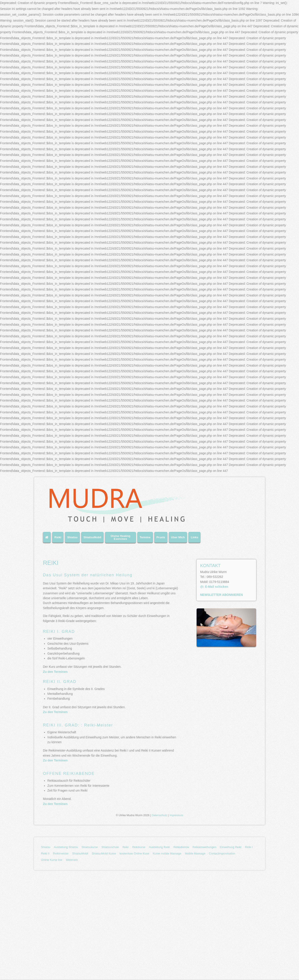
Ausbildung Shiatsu (66, 847)
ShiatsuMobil (92, 537)
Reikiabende (181, 847)
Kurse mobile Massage (167, 853)
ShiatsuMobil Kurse (104, 853)
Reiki (58, 537)
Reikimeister (61, 853)
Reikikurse (139, 847)
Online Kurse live (52, 860)
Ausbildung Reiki (159, 847)
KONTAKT (210, 566)
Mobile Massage (195, 853)
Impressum (176, 815)
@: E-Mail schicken (214, 587)
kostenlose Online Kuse (134, 853)
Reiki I (249, 847)
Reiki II (45, 853)
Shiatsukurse (90, 847)
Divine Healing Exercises (120, 537)
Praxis (161, 537)
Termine (145, 537)
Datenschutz (159, 815)
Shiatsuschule (110, 847)
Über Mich (178, 537)
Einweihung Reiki (231, 847)
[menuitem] (48, 539)
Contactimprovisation (222, 853)
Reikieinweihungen (204, 847)
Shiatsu (72, 537)
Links (194, 537)
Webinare (72, 860)
